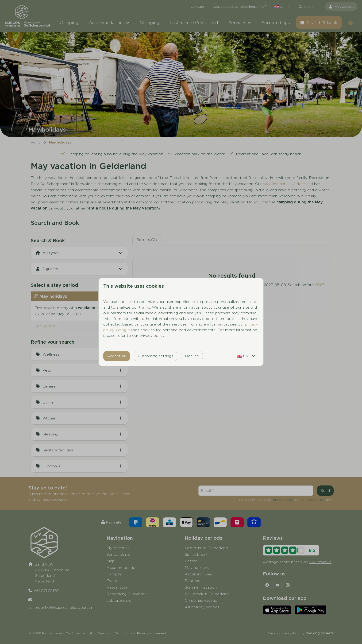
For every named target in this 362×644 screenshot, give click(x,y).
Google (123, 330)
